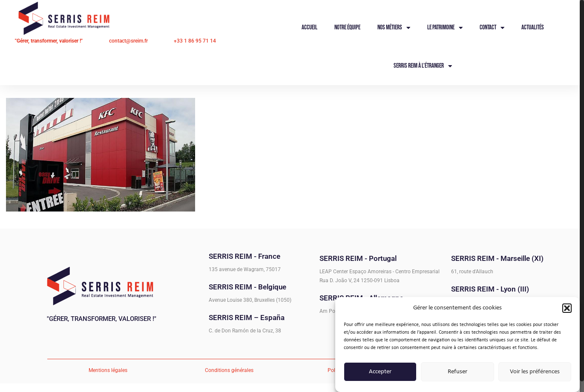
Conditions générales (229, 370)
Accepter (380, 373)
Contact (492, 28)
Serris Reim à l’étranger (423, 66)
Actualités (533, 27)
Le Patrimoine (445, 28)
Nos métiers (394, 28)
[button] (567, 309)
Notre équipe (347, 27)
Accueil (309, 27)
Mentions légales (108, 370)
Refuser (457, 373)
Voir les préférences (535, 373)
